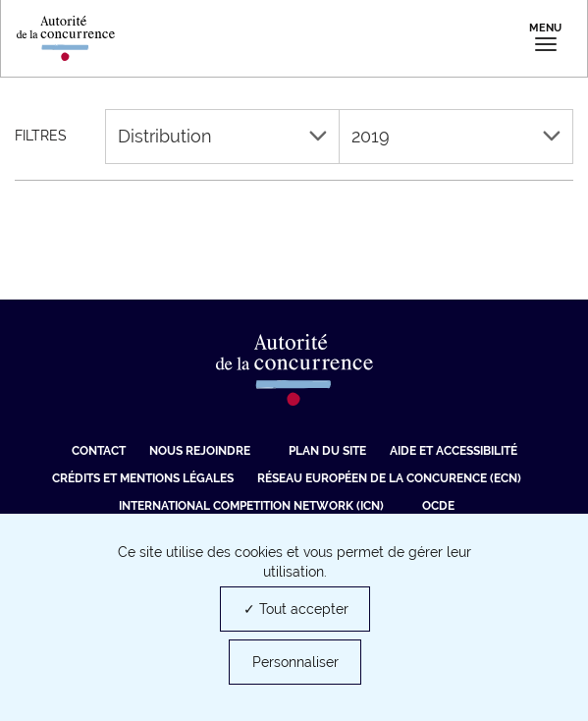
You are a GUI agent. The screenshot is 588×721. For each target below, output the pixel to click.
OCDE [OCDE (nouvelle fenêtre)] (438, 506)
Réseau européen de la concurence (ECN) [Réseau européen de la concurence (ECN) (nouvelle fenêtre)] (389, 478)
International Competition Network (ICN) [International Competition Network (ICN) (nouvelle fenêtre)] (251, 506)
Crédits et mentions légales (143, 478)
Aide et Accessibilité (454, 451)
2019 (456, 136)
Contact (99, 451)
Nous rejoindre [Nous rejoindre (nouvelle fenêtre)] (200, 451)
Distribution (222, 136)
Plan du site (327, 451)
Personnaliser (295, 662)
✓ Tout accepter (296, 609)
